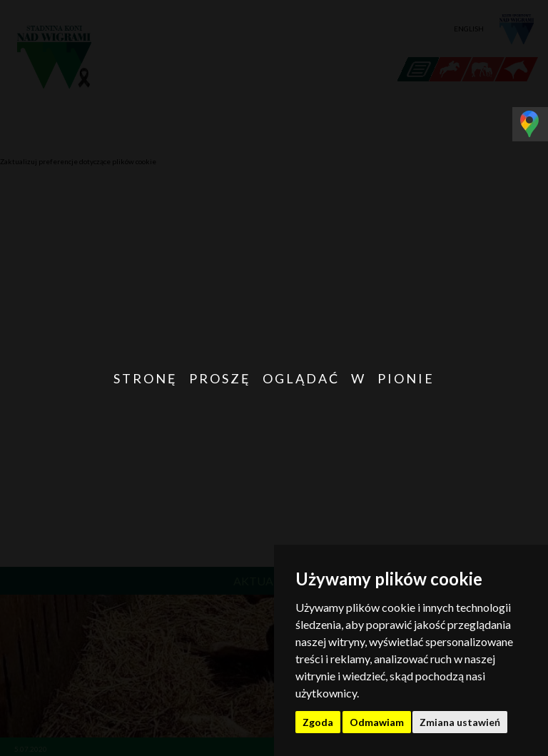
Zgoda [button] (318, 722)
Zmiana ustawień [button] (460, 722)
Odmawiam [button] (377, 722)
